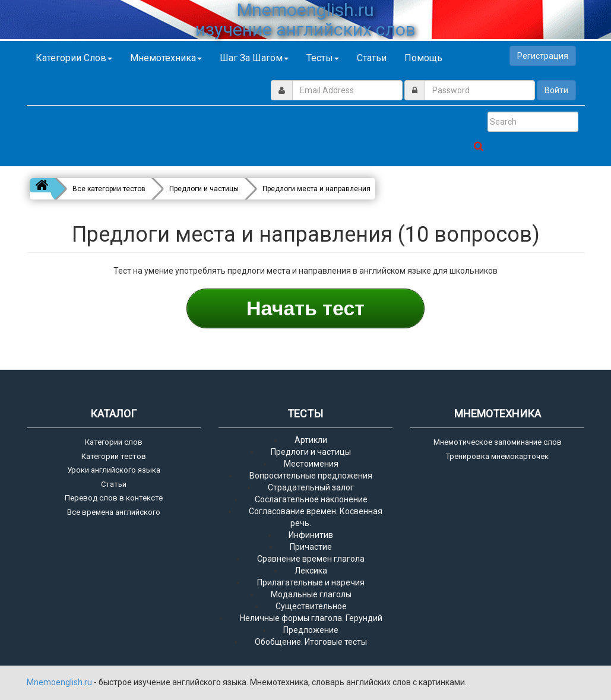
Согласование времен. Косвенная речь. (316, 517)
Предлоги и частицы (311, 452)
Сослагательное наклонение (311, 499)
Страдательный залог (311, 487)
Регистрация (543, 56)
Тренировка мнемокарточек (497, 456)
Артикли (311, 440)
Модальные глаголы (311, 594)
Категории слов (74, 58)
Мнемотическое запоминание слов (498, 442)
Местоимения (311, 464)
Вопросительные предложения (311, 476)
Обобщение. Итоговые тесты (311, 642)
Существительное (311, 606)
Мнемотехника (166, 58)
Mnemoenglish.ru (60, 682)
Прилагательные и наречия (311, 582)
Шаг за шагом (254, 58)
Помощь (423, 58)
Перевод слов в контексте (114, 498)
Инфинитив (311, 535)
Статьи (372, 58)
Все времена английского (114, 512)
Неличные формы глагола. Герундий (311, 618)
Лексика (311, 571)
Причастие (311, 547)
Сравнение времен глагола (311, 559)
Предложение (311, 630)
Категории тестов (114, 456)
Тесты (323, 58)
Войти (556, 90)
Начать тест (305, 308)
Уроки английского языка (114, 470)
